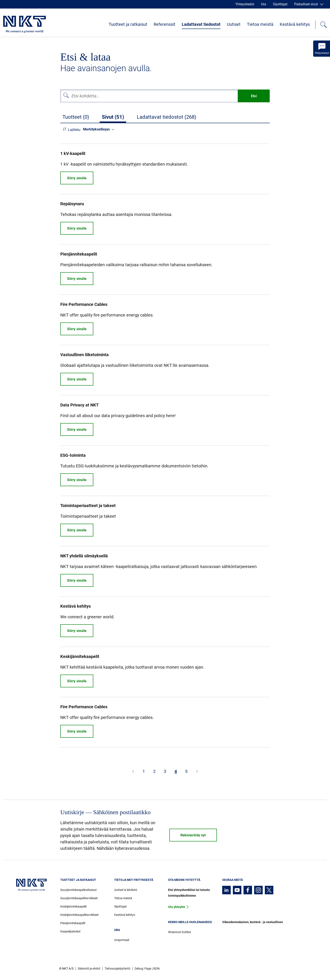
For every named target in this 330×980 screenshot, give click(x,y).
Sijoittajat (280, 4)
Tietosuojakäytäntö (117, 968)
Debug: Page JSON (147, 968)
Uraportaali (122, 940)
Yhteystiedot (245, 4)
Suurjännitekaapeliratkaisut (79, 890)
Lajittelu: (74, 130)
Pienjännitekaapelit (73, 923)
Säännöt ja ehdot (89, 968)
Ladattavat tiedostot (201, 24)
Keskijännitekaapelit (73, 906)
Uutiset (234, 24)
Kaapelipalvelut (70, 931)
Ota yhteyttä (177, 907)
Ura (264, 4)
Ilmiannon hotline (179, 932)
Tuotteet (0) (76, 117)
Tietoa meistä (260, 24)
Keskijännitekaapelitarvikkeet (79, 915)
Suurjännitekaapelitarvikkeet (79, 898)
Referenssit (164, 24)
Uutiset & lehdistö (126, 890)
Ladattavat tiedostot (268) (166, 117)
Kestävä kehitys (295, 24)
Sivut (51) (113, 117)
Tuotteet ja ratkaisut (128, 24)
